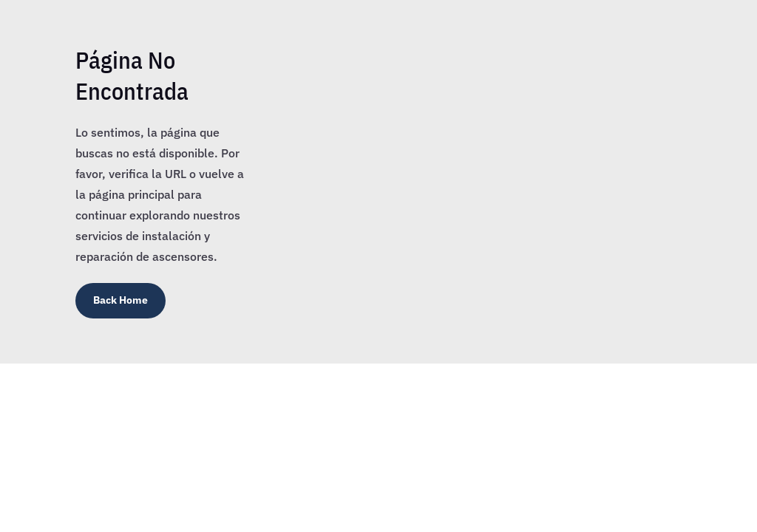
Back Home (120, 300)
